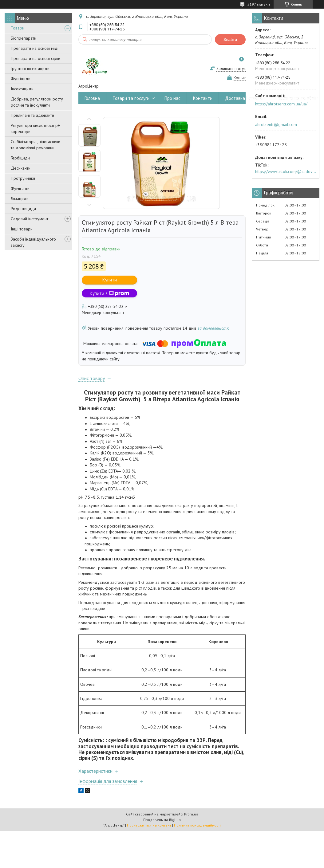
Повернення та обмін (296, 98)
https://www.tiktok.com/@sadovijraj (286, 171)
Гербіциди (20, 158)
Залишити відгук (231, 69)
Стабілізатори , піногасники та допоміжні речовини (36, 145)
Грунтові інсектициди (30, 69)
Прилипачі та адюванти (32, 115)
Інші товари (22, 229)
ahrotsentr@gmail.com (276, 124)
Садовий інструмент (30, 219)
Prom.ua (191, 814)
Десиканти (21, 168)
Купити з (109, 293)
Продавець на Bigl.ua (162, 820)
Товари (18, 28)
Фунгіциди (21, 79)
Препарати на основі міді (35, 48)
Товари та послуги (131, 98)
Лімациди (20, 198)
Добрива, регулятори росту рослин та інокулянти (37, 102)
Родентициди (23, 209)
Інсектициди (22, 89)
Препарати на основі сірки (36, 58)
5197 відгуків (259, 4)
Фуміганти (20, 188)
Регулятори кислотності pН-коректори (36, 128)
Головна (92, 98)
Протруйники (23, 178)
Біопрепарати (24, 38)
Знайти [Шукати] (230, 39)
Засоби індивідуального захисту (33, 242)
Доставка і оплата (244, 98)
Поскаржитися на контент (149, 825)
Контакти (203, 98)
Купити (110, 280)
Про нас (172, 98)
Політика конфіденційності (197, 825)
